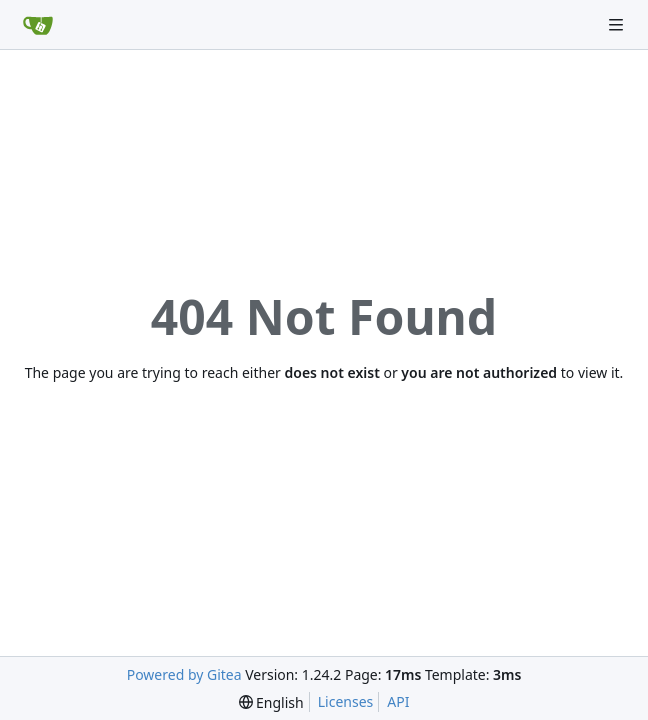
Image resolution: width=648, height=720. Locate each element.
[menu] (271, 702)
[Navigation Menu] (618, 24)
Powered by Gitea (184, 674)
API (398, 701)
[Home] (38, 25)
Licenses (346, 701)
